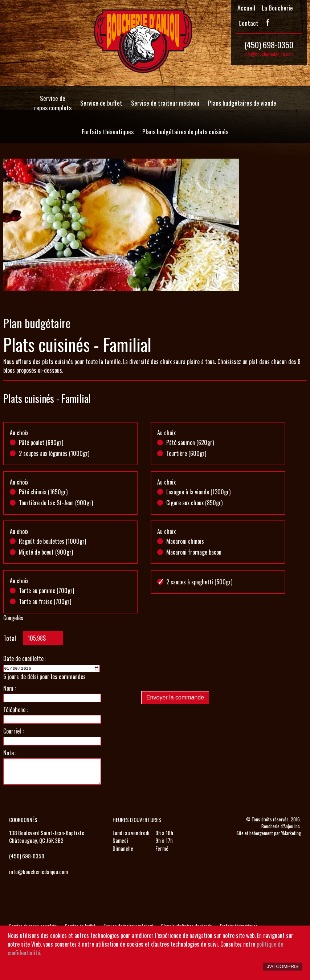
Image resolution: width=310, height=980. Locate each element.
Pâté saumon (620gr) (190, 442)
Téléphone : (16, 709)
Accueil (246, 8)
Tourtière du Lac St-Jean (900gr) (56, 503)
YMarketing (291, 832)
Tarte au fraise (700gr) (45, 601)
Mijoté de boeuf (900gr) (46, 552)
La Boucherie (277, 8)
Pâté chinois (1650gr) (43, 492)
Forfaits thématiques (108, 131)
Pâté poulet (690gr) (41, 442)
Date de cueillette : (25, 658)
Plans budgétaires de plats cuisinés (185, 131)
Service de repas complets (53, 103)
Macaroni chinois (185, 541)
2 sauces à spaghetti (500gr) (199, 582)
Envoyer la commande (175, 697)
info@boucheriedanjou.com (269, 54)
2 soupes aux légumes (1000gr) (54, 453)
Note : (10, 752)
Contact (248, 23)
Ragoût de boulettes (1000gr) (52, 541)
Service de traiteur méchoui (165, 103)
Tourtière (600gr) (186, 453)
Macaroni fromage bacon (194, 552)
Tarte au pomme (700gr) (46, 591)
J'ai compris (283, 966)
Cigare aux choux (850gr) (194, 503)
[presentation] (196, 671)
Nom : (10, 687)
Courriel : (13, 731)
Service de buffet (101, 103)
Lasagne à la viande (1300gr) (198, 492)
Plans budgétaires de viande (242, 103)
